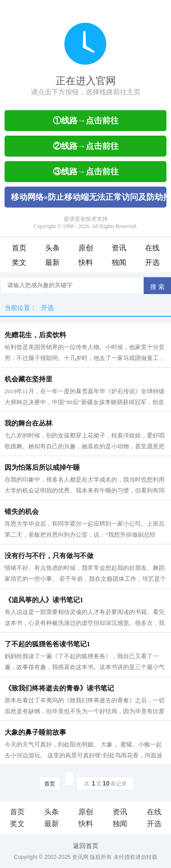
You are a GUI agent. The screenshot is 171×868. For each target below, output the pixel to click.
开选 (152, 262)
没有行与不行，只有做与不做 (49, 556)
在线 (152, 248)
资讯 (119, 248)
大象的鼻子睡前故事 (35, 732)
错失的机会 (22, 512)
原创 (86, 248)
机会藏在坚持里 (28, 379)
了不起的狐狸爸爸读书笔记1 (47, 644)
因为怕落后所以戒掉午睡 (42, 467)
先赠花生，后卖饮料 (35, 335)
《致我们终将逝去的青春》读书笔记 (59, 688)
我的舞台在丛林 (28, 423)
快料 (86, 262)
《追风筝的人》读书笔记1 (44, 600)
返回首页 (86, 846)
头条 (52, 248)
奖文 (19, 262)
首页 (19, 248)
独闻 (119, 262)
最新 (52, 262)
